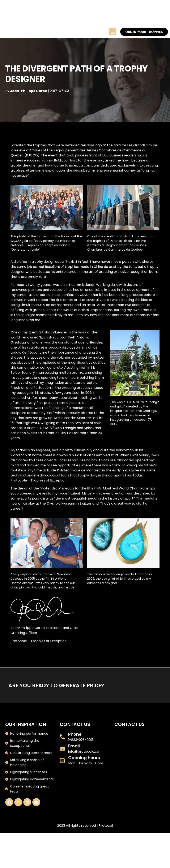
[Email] (62, 748)
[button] (113, 32)
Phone (75, 734)
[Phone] (62, 737)
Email (74, 746)
